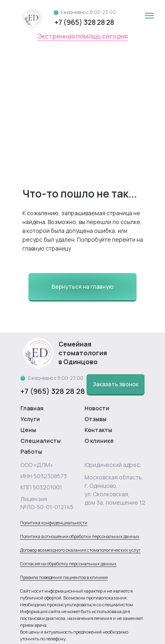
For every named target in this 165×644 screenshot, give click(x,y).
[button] (116, 384)
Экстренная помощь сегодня (82, 36)
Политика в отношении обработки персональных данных (80, 536)
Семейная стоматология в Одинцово (83, 353)
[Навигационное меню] (149, 16)
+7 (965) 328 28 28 (84, 22)
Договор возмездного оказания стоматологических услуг (80, 550)
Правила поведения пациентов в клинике (64, 577)
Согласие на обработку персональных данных (68, 563)
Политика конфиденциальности (54, 523)
